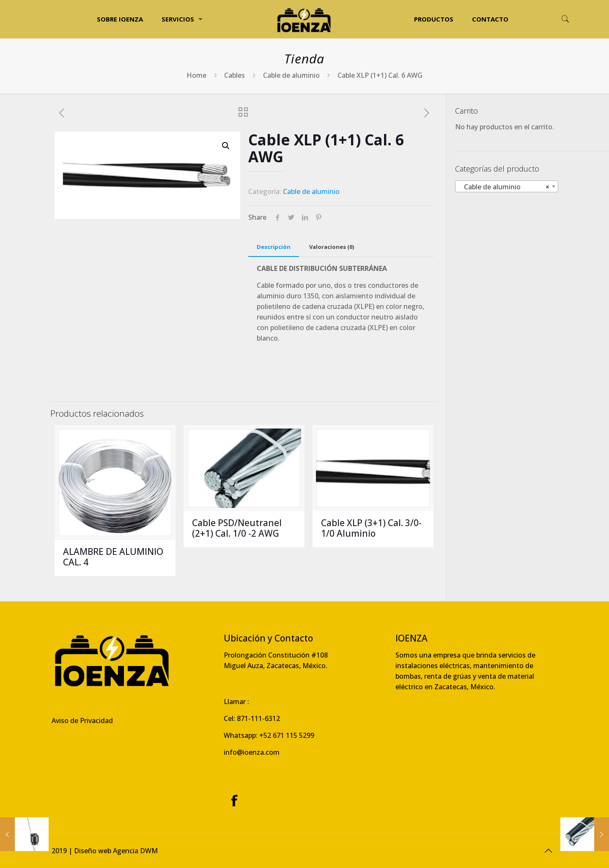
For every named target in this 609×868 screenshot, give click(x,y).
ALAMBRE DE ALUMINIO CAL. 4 (113, 557)
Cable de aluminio (291, 75)
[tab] (274, 247)
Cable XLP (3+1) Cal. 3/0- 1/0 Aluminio (371, 528)
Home (196, 75)
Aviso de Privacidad (82, 721)
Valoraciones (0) (332, 247)
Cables (235, 75)
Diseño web (93, 851)
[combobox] (507, 186)
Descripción (274, 247)
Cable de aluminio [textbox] (504, 187)
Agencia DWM (135, 851)
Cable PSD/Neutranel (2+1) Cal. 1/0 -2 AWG (237, 528)
